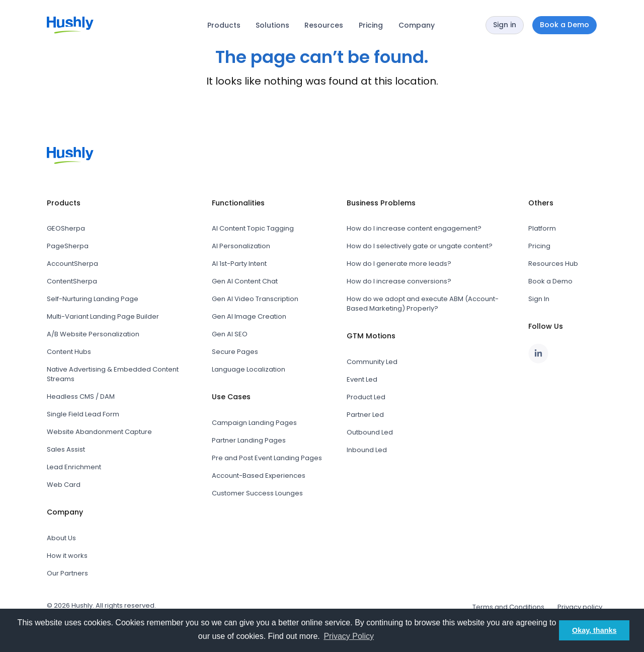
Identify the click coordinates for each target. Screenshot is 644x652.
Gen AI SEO (230, 334)
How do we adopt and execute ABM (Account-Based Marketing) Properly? (423, 304)
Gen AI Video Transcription (255, 299)
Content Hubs (69, 352)
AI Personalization (241, 246)
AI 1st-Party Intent (239, 264)
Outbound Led (370, 432)
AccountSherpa (72, 264)
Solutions (272, 25)
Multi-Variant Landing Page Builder (103, 316)
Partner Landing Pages (249, 440)
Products (224, 25)
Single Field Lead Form (83, 414)
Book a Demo (550, 281)
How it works (67, 556)
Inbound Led (367, 450)
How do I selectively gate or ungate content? (420, 246)
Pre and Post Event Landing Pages (267, 458)
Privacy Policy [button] (349, 636)
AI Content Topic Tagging (253, 228)
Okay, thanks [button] (594, 630)
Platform (542, 228)
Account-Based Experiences (259, 476)
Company (417, 25)
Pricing (371, 25)
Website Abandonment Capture (99, 432)
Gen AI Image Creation (249, 316)
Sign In (539, 299)
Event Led (362, 379)
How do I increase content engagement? (414, 228)
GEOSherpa (66, 228)
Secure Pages (235, 352)
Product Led (366, 397)
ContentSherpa (72, 281)
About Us (61, 538)
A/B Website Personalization (93, 334)
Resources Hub (553, 264)
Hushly (82, 605)
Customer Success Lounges (257, 493)
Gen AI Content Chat (245, 281)
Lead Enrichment (74, 467)
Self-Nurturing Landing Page (93, 299)
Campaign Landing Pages (254, 423)
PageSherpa (68, 246)
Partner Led (365, 415)
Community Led (372, 362)
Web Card (64, 485)
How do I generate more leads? (399, 264)
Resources (324, 25)
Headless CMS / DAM (81, 396)
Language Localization (249, 369)
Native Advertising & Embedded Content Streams (113, 374)
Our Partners (67, 573)
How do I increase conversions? (399, 281)
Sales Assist (66, 449)
